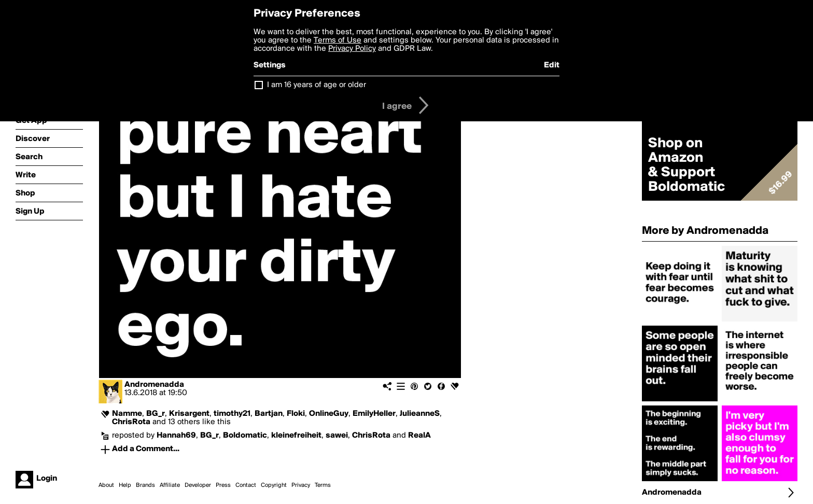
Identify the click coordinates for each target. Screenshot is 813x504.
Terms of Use (338, 40)
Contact (246, 485)
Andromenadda (154, 385)
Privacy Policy (352, 49)
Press (223, 485)
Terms (323, 485)
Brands (145, 485)
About (106, 485)
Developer (198, 485)
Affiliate (170, 485)
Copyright (274, 485)
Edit (552, 65)
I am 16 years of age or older (317, 85)
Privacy (301, 485)
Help (125, 485)
